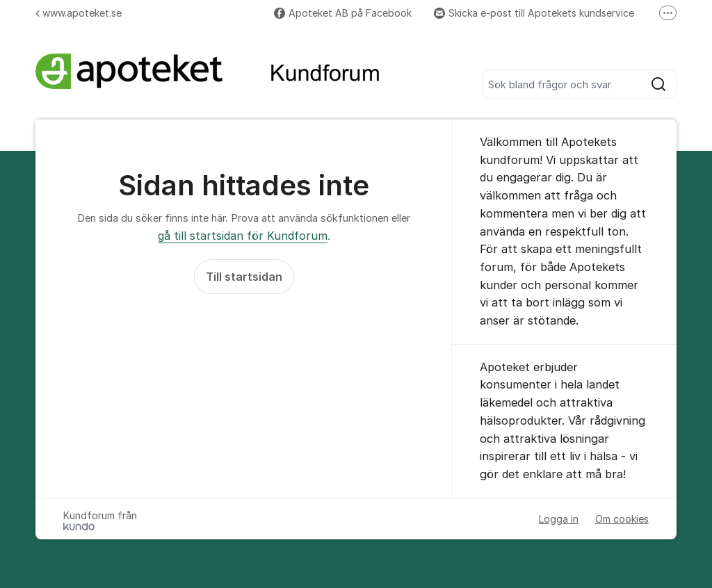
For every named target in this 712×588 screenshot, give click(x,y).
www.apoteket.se (79, 13)
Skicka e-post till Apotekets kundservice (534, 13)
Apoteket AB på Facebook (343, 13)
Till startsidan (244, 277)
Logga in (559, 519)
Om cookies (622, 519)
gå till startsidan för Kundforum (243, 236)
